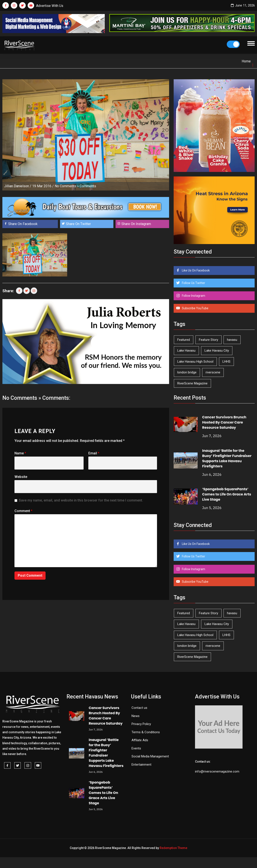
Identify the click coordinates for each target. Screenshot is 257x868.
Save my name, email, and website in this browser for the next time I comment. (81, 500)
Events (136, 748)
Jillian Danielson (17, 186)
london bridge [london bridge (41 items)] (187, 372)
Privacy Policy (141, 724)
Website (21, 477)
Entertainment (141, 765)
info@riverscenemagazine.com (217, 771)
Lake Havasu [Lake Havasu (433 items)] (186, 351)
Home (246, 61)
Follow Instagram (193, 296)
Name (20, 453)
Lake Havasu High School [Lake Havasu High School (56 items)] (195, 362)
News (136, 716)
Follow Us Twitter (193, 283)
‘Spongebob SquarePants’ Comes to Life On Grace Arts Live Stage (227, 494)
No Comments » (67, 186)
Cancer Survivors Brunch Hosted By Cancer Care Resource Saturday (224, 422)
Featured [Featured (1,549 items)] (184, 340)
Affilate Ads (140, 740)
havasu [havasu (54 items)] (232, 340)
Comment (23, 511)
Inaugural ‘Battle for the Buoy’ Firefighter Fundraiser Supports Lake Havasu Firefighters (227, 458)
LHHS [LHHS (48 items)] (226, 362)
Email (94, 453)
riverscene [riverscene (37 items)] (213, 372)
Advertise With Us (50, 6)
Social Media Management (150, 756)
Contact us (139, 708)
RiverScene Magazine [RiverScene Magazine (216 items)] (192, 383)
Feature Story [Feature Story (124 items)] (209, 340)
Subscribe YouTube (195, 308)
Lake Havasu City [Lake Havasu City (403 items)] (217, 351)
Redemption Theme (173, 848)
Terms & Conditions (146, 732)
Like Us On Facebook (195, 270)
